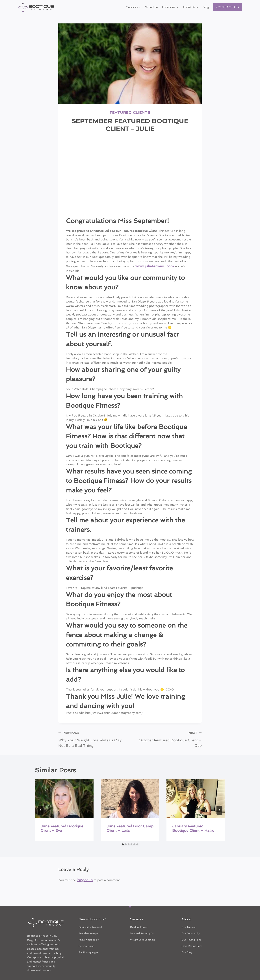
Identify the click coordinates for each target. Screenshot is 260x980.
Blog (206, 7)
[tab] (123, 834)
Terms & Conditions (93, 971)
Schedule (151, 7)
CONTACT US (228, 7)
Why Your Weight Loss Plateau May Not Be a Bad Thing (93, 730)
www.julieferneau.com (151, 264)
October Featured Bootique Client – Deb (167, 728)
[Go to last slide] (41, 800)
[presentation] (64, 788)
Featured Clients (130, 112)
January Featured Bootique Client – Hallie (193, 818)
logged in (83, 869)
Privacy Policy (140, 971)
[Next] (219, 800)
